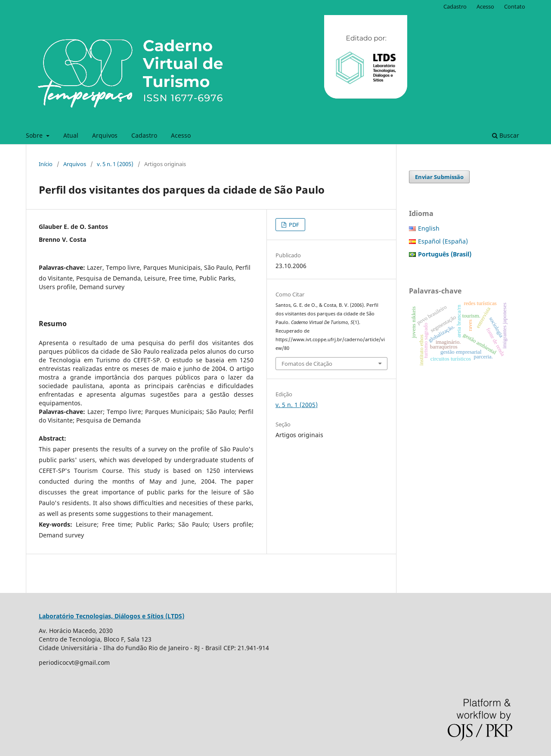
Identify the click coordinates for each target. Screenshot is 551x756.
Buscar (506, 135)
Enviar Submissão (439, 177)
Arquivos (105, 135)
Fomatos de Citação (307, 364)
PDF (293, 225)
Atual (71, 135)
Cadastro (144, 135)
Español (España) (443, 241)
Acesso (181, 135)
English (429, 228)
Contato (515, 6)
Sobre (35, 135)
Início (46, 164)
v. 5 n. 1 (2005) (115, 164)
